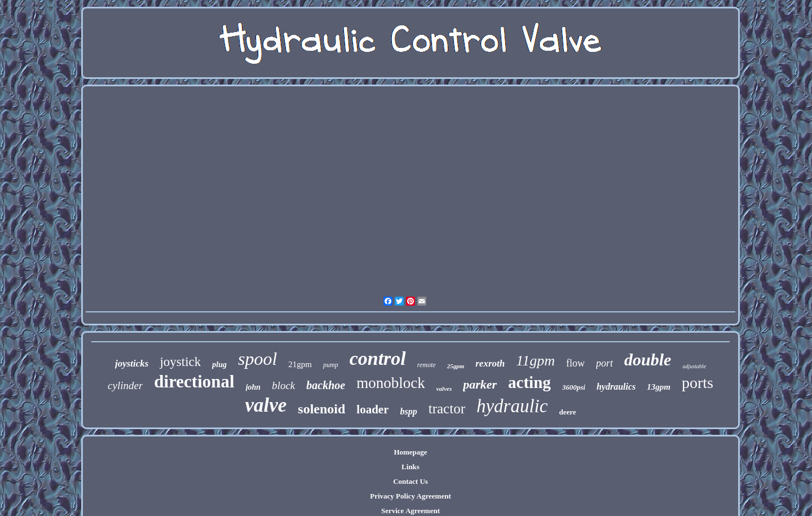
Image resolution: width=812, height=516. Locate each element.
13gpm (659, 387)
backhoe (326, 385)
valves (444, 389)
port (604, 363)
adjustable (694, 366)
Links (411, 467)
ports (698, 383)
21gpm (300, 364)
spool (257, 359)
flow (575, 363)
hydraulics (616, 387)
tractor (447, 409)
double (648, 360)
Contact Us (411, 481)
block (283, 385)
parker (480, 384)
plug (219, 365)
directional (194, 382)
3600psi (574, 387)
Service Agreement (411, 511)
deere (567, 412)
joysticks (132, 363)
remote (427, 365)
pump (331, 365)
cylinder (125, 385)
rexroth (490, 363)
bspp (408, 411)
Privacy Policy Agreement (410, 496)
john (253, 387)
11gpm (535, 361)
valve (266, 405)
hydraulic (512, 406)
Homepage (410, 452)
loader (372, 409)
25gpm (456, 366)
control (378, 358)
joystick (180, 362)
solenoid (321, 409)
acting (529, 382)
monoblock (391, 383)
